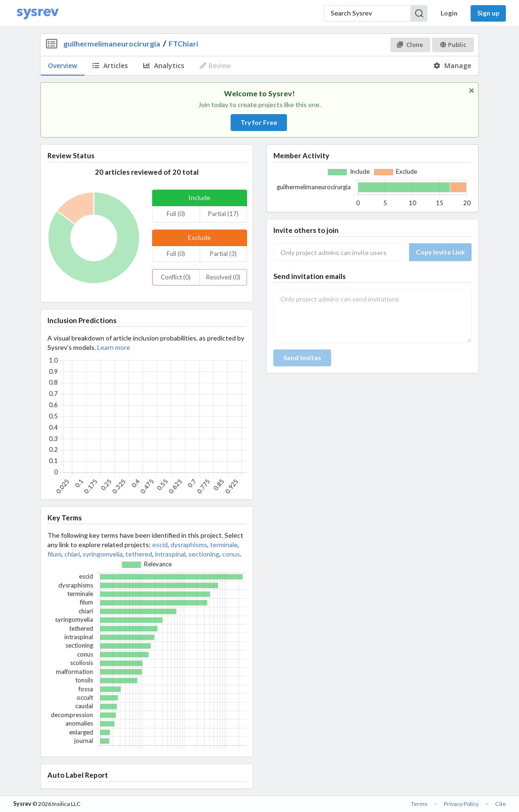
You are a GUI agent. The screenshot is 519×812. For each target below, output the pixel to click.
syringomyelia (103, 554)
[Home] (38, 13)
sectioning (204, 554)
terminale (224, 545)
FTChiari (183, 43)
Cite (500, 804)
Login (449, 13)
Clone (410, 45)
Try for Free (259, 122)
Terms (419, 804)
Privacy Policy (461, 804)
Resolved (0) (223, 277)
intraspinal (170, 554)
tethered (139, 554)
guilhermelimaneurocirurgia (112, 43)
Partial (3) (223, 254)
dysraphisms (189, 545)
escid (160, 545)
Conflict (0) (176, 277)
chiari (72, 554)
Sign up (488, 13)
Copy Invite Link (440, 252)
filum (54, 554)
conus (231, 554)
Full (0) (176, 214)
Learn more (114, 347)
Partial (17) (223, 214)
